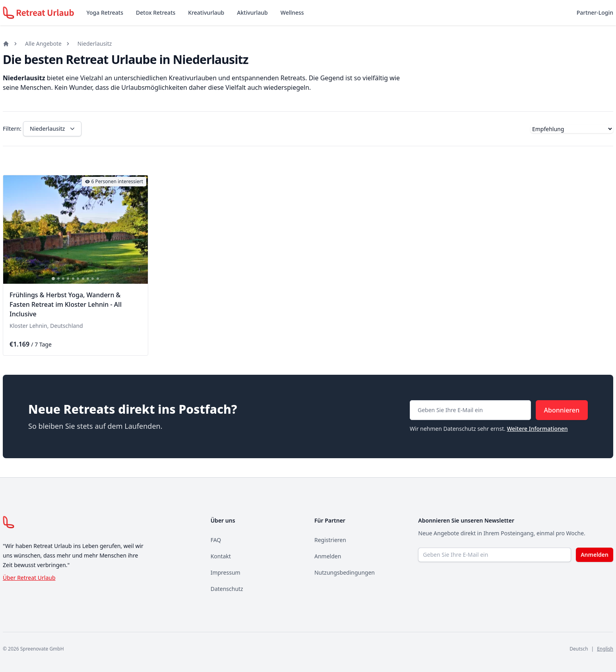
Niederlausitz (95, 44)
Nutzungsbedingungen (345, 572)
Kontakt (221, 556)
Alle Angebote (43, 44)
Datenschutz (227, 589)
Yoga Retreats (105, 13)
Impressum (226, 572)
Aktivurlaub (252, 13)
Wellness (292, 13)
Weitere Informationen (537, 429)
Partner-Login (595, 13)
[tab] (53, 279)
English (605, 649)
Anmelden (328, 556)
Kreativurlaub (206, 13)
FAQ (216, 540)
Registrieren (330, 540)
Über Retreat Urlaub (29, 578)
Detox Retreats (156, 13)
